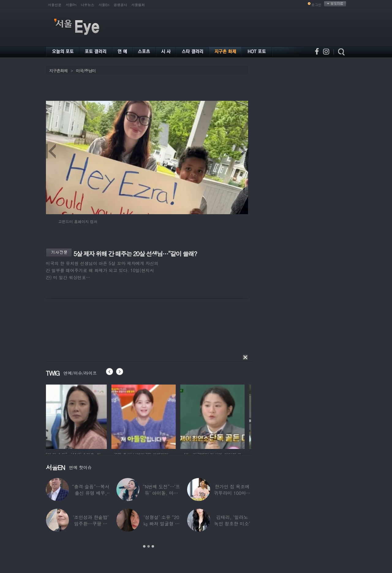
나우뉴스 (88, 5)
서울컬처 (138, 5)
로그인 (317, 5)
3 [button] (153, 546)
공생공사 (120, 5)
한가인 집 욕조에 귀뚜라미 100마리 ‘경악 (232, 493)
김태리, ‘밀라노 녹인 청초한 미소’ (232, 520)
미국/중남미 (86, 71)
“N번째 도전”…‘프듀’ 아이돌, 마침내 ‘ (161, 493)
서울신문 (55, 5)
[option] (78, 416)
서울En (104, 5)
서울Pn (71, 5)
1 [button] (144, 546)
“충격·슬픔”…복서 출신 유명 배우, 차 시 (91, 493)
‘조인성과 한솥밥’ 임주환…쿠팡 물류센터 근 (91, 524)
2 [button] (149, 546)
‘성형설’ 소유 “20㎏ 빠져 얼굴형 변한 (162, 524)
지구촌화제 (58, 71)
